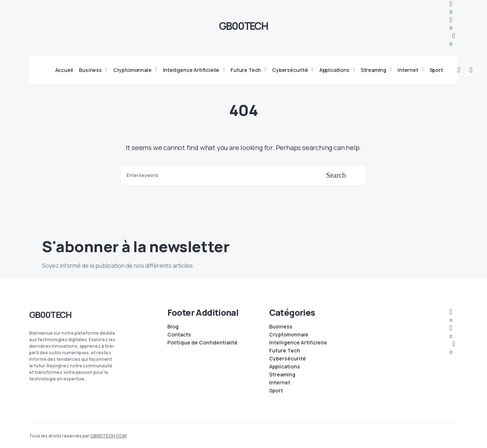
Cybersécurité (288, 359)
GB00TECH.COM (108, 436)
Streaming (282, 375)
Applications (285, 367)
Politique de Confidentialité (202, 343)
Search (336, 175)
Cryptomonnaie (289, 335)
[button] (459, 70)
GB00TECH (243, 26)
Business (281, 327)
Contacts (179, 335)
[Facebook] (451, 24)
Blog (173, 327)
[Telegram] (451, 8)
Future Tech (285, 351)
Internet (280, 383)
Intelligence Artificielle (298, 343)
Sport (276, 391)
